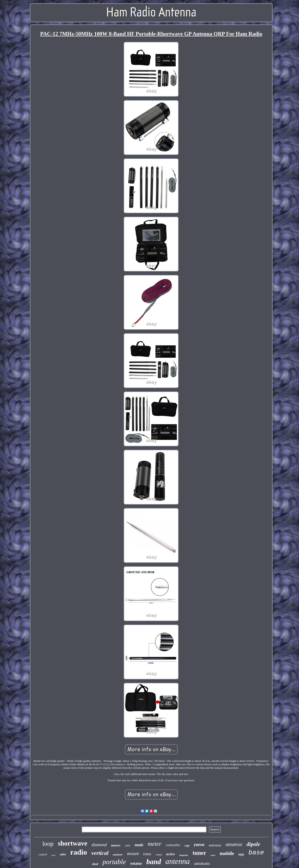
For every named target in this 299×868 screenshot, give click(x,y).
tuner (199, 853)
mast (54, 855)
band (154, 862)
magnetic (184, 855)
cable (128, 846)
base (256, 853)
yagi (187, 845)
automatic (202, 863)
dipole (253, 844)
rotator (136, 863)
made (139, 845)
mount (133, 853)
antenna (178, 861)
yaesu (199, 844)
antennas (215, 845)
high (241, 855)
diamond (99, 845)
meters (116, 845)
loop (48, 844)
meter (155, 844)
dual (95, 864)
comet (159, 855)
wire (63, 854)
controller (173, 845)
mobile (227, 853)
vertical (100, 853)
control (43, 855)
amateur (234, 844)
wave (213, 855)
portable (114, 862)
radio (79, 852)
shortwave (73, 843)
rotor (147, 854)
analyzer (118, 855)
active (171, 854)
